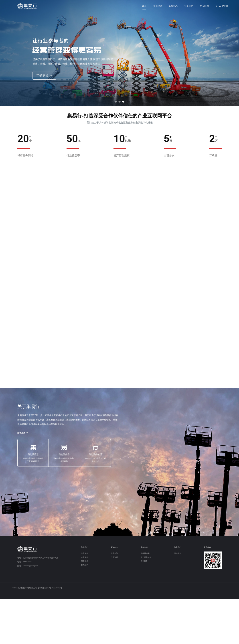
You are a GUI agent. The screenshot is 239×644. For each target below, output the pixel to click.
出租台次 (169, 155)
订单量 (213, 155)
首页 (144, 6)
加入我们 (204, 6)
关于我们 (158, 6)
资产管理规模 (122, 155)
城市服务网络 (25, 155)
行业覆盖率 (73, 155)
